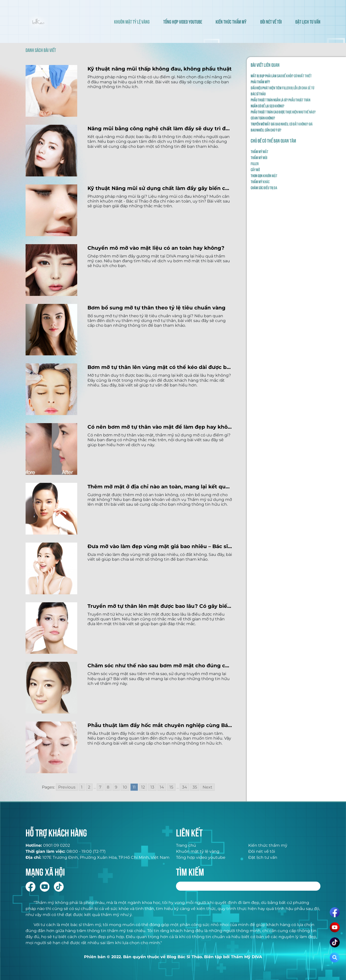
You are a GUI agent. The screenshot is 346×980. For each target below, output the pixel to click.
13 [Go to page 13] (152, 787)
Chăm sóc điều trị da (264, 187)
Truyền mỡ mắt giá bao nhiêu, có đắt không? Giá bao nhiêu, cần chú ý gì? (282, 127)
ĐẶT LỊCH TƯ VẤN (308, 21)
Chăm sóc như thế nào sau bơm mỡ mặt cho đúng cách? (160, 666)
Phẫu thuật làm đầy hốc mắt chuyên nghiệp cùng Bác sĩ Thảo (160, 725)
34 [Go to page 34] (185, 787)
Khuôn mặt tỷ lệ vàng (198, 851)
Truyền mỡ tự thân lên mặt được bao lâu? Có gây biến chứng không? (160, 606)
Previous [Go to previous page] (67, 787)
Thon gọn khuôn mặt (264, 175)
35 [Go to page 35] (195, 787)
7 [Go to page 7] (100, 787)
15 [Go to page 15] (171, 787)
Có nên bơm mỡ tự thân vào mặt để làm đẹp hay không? (160, 427)
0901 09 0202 (57, 845)
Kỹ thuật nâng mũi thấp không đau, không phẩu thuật (160, 69)
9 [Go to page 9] (116, 787)
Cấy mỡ (255, 169)
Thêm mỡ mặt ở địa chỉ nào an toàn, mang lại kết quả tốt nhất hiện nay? (160, 487)
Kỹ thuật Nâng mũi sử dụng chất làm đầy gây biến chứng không (160, 188)
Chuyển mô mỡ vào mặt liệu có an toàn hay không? (156, 248)
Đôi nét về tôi (262, 851)
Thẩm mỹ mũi (259, 157)
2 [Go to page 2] (89, 787)
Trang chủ (186, 845)
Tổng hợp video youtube (201, 857)
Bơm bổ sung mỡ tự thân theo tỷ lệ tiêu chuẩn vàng (156, 308)
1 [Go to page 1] (82, 787)
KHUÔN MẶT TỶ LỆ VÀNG (132, 21)
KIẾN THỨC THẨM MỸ (231, 21)
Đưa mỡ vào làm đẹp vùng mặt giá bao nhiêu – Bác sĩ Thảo (160, 546)
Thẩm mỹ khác (260, 181)
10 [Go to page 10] (125, 787)
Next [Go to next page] (207, 787)
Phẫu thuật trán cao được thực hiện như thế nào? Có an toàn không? (283, 115)
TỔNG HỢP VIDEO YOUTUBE (183, 21)
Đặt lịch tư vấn (263, 857)
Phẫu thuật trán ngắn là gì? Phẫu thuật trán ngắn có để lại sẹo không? (281, 103)
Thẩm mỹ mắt (259, 151)
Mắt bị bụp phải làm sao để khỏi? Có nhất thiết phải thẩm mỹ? (281, 79)
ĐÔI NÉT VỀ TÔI (271, 21)
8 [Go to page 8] (108, 787)
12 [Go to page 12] (143, 787)
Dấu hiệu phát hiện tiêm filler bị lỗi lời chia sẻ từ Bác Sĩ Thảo (282, 91)
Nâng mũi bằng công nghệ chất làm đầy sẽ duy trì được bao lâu (160, 128)
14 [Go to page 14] (162, 787)
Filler (255, 163)
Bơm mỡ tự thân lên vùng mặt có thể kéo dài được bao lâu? (160, 367)
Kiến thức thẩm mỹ (268, 845)
